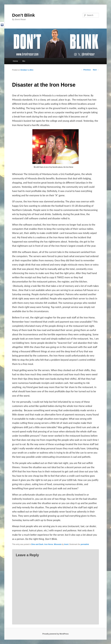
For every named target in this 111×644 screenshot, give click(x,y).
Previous (86, 70)
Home (15, 61)
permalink (85, 544)
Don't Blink (23, 15)
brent (66, 544)
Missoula (58, 544)
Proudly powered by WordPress (55, 634)
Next (96, 70)
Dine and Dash (37, 544)
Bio (24, 61)
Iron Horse (49, 544)
